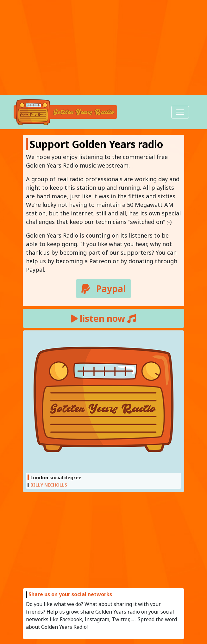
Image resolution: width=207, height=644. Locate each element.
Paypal (103, 289)
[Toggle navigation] (180, 112)
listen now (103, 318)
